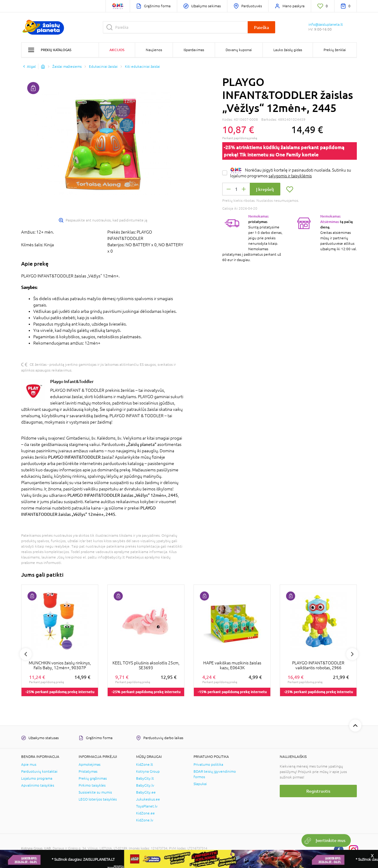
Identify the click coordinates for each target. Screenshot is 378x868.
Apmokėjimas (90, 765)
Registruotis (318, 791)
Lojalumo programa (37, 778)
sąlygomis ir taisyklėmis (290, 176)
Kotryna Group (148, 771)
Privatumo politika (208, 765)
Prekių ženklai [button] (335, 50)
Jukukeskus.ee (148, 799)
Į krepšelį (265, 189)
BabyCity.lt (145, 778)
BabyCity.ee (146, 792)
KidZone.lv (145, 820)
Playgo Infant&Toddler (72, 381)
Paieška (261, 27)
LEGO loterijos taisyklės (98, 799)
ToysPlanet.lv (147, 806)
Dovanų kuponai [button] (239, 50)
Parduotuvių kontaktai (39, 771)
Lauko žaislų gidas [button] (288, 50)
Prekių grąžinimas (93, 778)
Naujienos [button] (154, 50)
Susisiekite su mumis (95, 792)
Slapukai (200, 784)
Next (352, 654)
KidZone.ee (145, 813)
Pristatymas (88, 771)
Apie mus (29, 765)
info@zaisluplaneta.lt (326, 25)
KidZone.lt (145, 765)
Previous (26, 654)
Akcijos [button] (117, 50)
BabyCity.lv (145, 785)
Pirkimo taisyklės (92, 785)
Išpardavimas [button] (194, 50)
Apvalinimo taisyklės (38, 785)
